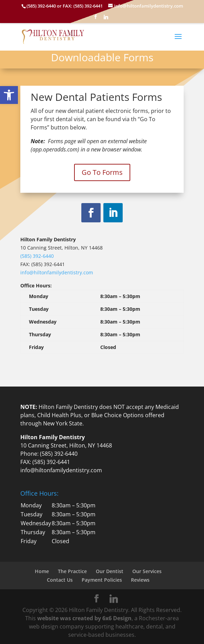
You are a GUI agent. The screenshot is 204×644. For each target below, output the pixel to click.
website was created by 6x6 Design (84, 618)
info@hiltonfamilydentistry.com (57, 272)
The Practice (72, 571)
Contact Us (60, 580)
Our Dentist (110, 571)
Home (42, 571)
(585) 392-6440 (37, 256)
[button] (9, 95)
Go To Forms (102, 172)
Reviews (140, 580)
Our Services (147, 571)
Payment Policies (102, 580)
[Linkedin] (106, 19)
